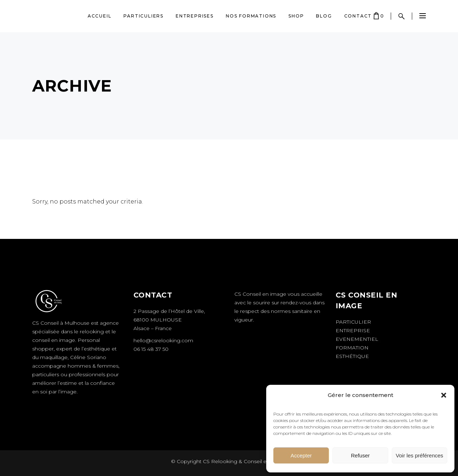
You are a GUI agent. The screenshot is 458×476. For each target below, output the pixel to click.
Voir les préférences (420, 455)
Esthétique (352, 356)
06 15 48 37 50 (151, 349)
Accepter (301, 455)
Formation (352, 348)
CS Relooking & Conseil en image (244, 461)
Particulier (353, 322)
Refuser (360, 455)
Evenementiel (357, 339)
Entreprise (353, 330)
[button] (444, 395)
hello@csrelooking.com (163, 340)
